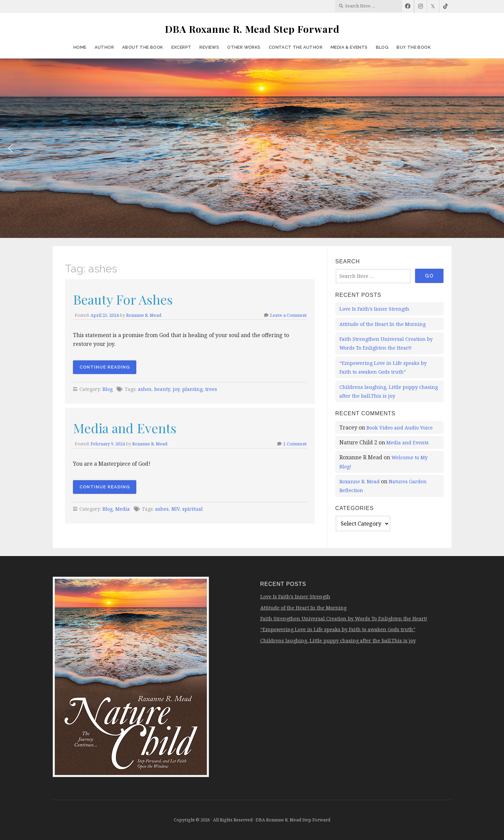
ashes (145, 389)
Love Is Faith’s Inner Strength (374, 309)
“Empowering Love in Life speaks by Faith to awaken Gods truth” (338, 629)
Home (80, 47)
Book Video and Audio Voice (400, 428)
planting (192, 389)
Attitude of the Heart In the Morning (382, 324)
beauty (162, 389)
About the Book (143, 47)
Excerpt (182, 47)
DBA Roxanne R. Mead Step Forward (252, 29)
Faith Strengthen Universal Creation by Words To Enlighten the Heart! (344, 618)
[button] (10, 148)
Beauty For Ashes (123, 299)
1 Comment (295, 444)
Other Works (244, 47)
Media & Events (349, 47)
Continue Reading (105, 367)
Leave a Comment (288, 315)
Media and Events (125, 428)
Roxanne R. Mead (144, 315)
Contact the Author (296, 47)
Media (123, 509)
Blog (382, 47)
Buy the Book (414, 47)
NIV (175, 509)
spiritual (193, 509)
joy (176, 389)
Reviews (209, 47)
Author (104, 47)
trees (211, 389)
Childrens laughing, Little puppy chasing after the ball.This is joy (338, 640)
